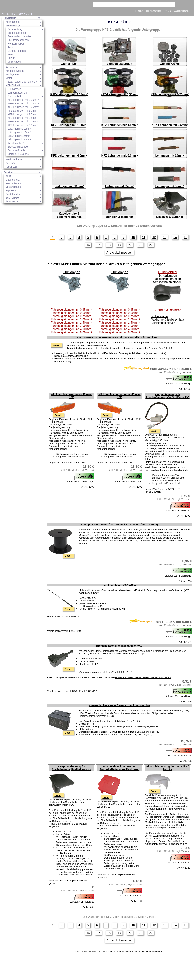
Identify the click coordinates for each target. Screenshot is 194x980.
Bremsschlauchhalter (19, 36)
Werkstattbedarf (14, 159)
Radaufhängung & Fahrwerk (21, 82)
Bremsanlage (13, 25)
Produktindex (13, 194)
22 (151, 245)
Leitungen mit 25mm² (19, 136)
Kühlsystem (12, 74)
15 (186, 237)
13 (165, 237)
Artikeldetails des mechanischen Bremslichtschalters (143, 677)
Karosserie (12, 67)
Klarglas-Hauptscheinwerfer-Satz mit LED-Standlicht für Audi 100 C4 (119, 337)
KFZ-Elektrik (25, 14)
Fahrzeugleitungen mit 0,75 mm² (71, 316)
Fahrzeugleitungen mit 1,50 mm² (71, 323)
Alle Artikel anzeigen (119, 253)
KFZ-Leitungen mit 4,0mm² (23, 121)
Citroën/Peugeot (17, 51)
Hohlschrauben (16, 44)
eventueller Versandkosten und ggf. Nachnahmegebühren (135, 952)
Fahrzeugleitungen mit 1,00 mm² (71, 319)
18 (109, 245)
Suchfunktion (13, 198)
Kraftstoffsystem (15, 71)
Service (8, 172)
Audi (10, 47)
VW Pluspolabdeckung (175, 844)
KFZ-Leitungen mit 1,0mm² (23, 111)
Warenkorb (181, 11)
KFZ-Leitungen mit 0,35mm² (23, 100)
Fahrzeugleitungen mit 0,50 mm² (71, 313)
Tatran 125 (12, 167)
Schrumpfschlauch (163, 323)
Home (139, 11)
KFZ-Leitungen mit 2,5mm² (23, 118)
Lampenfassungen (18, 93)
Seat (10, 54)
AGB (168, 11)
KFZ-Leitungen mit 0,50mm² (23, 103)
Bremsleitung (15, 29)
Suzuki (11, 58)
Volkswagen (14, 62)
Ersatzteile (10, 18)
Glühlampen (14, 89)
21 (140, 245)
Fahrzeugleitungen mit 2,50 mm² (71, 326)
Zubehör (10, 163)
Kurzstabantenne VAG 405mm (119, 585)
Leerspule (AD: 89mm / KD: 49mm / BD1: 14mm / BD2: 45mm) (119, 525)
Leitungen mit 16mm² (19, 132)
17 (99, 245)
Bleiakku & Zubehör (19, 154)
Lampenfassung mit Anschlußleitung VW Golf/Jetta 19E (167, 396)
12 (154, 237)
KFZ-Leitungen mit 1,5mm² (23, 114)
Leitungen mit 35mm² (19, 139)
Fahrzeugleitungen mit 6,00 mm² (71, 332)
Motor (9, 78)
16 (88, 245)
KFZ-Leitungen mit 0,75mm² (23, 107)
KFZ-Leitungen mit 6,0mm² (23, 125)
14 (175, 237)
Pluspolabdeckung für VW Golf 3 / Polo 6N (167, 768)
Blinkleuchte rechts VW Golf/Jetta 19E (119, 396)
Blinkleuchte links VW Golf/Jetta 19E (71, 396)
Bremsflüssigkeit (17, 33)
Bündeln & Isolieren (18, 150)
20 (130, 245)
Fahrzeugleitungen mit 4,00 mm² (71, 329)
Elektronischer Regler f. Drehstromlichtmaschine (119, 705)
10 (133, 237)
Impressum (154, 11)
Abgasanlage (13, 22)
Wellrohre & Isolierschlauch (169, 320)
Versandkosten (14, 187)
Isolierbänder (160, 316)
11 (144, 237)
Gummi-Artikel (16, 96)
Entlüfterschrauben (18, 40)
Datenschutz (13, 180)
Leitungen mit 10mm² (19, 129)
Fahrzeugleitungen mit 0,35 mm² (71, 310)
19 (119, 245)
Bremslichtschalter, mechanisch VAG (119, 646)
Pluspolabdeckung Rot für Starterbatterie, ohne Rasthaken (120, 768)
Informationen (13, 183)
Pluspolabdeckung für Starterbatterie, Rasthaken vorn (71, 768)
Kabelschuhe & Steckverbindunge (18, 145)
